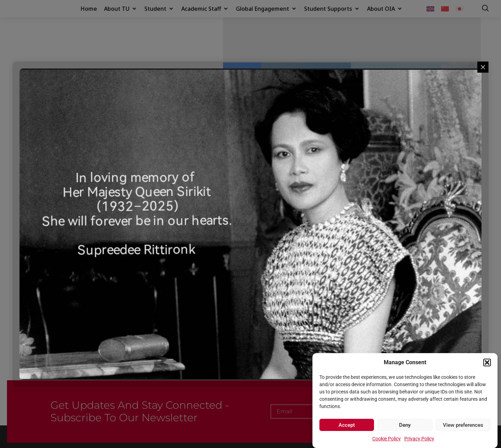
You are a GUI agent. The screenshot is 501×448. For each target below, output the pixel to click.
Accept (347, 425)
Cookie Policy (387, 439)
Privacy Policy (419, 439)
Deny (405, 425)
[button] (487, 359)
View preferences (463, 425)
